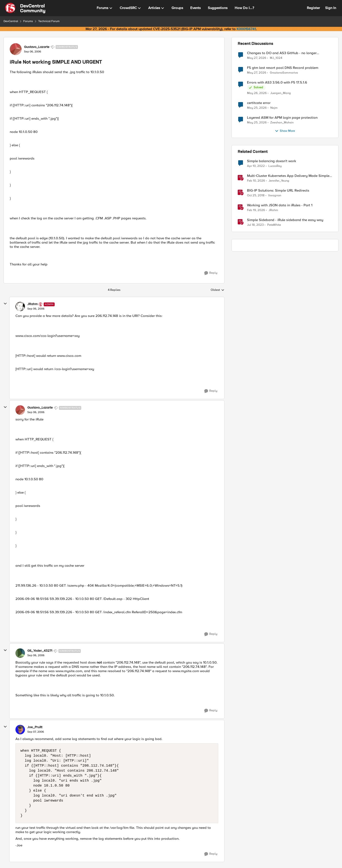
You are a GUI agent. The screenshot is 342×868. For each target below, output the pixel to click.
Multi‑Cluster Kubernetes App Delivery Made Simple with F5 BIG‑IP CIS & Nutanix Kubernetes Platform (288, 176)
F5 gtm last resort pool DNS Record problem (283, 68)
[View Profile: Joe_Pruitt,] (20, 730)
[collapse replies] (5, 304)
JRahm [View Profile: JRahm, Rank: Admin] (32, 304)
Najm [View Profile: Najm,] (274, 108)
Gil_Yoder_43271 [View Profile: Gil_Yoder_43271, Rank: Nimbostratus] (40, 651)
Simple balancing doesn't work (272, 161)
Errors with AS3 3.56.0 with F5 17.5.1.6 (277, 83)
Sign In (331, 8)
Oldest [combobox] (218, 290)
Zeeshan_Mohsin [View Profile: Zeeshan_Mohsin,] (282, 123)
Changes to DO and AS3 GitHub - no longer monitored (282, 53)
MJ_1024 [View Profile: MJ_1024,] (276, 58)
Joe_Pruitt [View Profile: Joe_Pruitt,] (35, 727)
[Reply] (211, 273)
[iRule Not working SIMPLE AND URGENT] (36, 309)
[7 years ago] (256, 196)
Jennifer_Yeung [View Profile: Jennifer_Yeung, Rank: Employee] (279, 181)
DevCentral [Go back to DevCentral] (11, 21)
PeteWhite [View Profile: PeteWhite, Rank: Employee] (274, 225)
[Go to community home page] (25, 8)
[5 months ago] (256, 181)
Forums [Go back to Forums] (28, 21)
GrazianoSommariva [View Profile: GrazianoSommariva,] (284, 73)
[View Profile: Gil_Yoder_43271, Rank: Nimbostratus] (20, 653)
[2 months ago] (257, 58)
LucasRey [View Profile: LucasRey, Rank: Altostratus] (275, 166)
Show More (285, 131)
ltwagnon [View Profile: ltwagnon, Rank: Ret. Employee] (275, 196)
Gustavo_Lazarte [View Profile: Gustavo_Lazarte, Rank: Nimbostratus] (37, 47)
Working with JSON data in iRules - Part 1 (280, 205)
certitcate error (259, 103)
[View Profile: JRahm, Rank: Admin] (20, 307)
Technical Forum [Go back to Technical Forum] (49, 21)
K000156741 (246, 29)
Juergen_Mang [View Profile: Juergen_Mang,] (281, 93)
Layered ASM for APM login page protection (282, 118)
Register (313, 8)
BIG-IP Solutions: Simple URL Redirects (278, 191)
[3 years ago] (255, 225)
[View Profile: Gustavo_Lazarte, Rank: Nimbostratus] (16, 49)
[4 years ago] (256, 166)
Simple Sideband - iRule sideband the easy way (285, 220)
